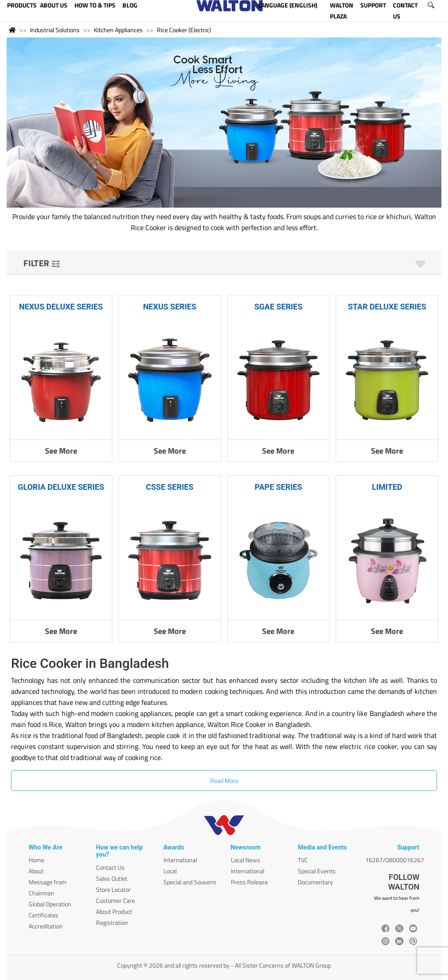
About (36, 871)
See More (61, 451)
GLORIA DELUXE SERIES (61, 487)
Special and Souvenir (190, 882)
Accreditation (46, 926)
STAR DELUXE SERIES (387, 307)
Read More (224, 781)
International (180, 860)
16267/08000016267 (395, 860)
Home (36, 860)
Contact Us (110, 867)
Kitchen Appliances (118, 30)
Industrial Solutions (55, 30)
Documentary (315, 882)
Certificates (44, 915)
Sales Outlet (112, 878)
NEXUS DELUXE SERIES (61, 307)
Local (170, 871)
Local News (246, 860)
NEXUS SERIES (170, 307)
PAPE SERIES (278, 487)
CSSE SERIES (170, 487)
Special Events (317, 871)
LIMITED (387, 487)
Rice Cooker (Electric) (184, 30)
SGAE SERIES (278, 307)
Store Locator (113, 889)
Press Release (249, 882)
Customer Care (115, 900)
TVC (303, 860)
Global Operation (50, 904)
